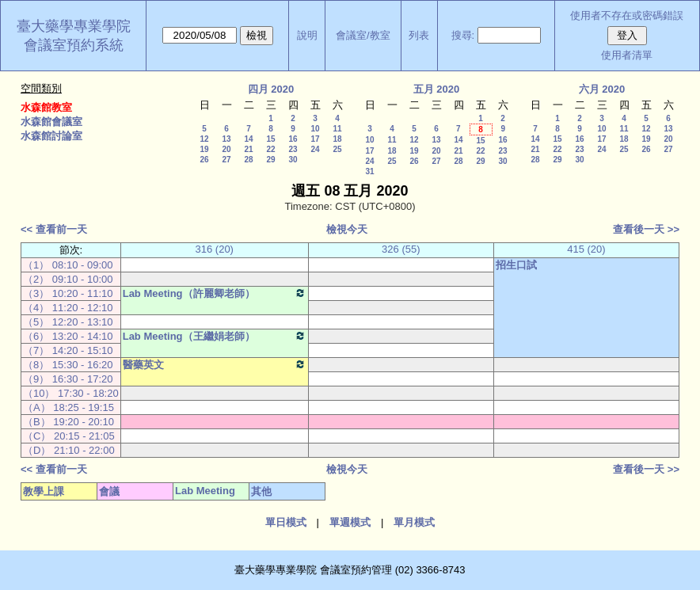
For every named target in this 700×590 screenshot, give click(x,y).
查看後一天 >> (646, 229)
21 (248, 149)
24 (315, 149)
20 (226, 149)
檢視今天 (347, 229)
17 (315, 139)
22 (270, 149)
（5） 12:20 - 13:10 (68, 322)
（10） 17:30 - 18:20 (71, 393)
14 (248, 139)
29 (270, 160)
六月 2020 (602, 89)
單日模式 (286, 522)
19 (204, 149)
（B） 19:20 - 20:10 (68, 422)
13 (226, 139)
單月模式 (414, 522)
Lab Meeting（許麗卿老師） (215, 293)
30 (293, 160)
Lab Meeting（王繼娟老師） (215, 336)
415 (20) (586, 249)
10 (315, 129)
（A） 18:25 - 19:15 (68, 407)
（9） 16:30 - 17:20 (68, 379)
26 (204, 160)
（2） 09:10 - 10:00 (68, 279)
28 (248, 160)
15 (270, 139)
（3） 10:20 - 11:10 (68, 293)
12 (204, 139)
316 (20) (215, 249)
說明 (307, 35)
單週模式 (350, 522)
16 (293, 139)
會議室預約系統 (74, 45)
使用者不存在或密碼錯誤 (627, 15)
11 (337, 129)
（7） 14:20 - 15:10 (68, 350)
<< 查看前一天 (54, 229)
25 (337, 149)
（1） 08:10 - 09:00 (68, 265)
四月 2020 (271, 89)
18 (337, 139)
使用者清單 (627, 55)
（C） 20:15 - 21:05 (69, 436)
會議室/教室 (363, 35)
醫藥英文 (215, 364)
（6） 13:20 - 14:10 (68, 336)
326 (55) (401, 249)
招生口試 (516, 265)
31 (369, 171)
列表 (419, 35)
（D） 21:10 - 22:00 (69, 450)
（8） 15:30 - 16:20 (68, 365)
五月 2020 (437, 89)
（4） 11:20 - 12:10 (68, 308)
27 (226, 160)
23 (293, 149)
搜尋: (463, 35)
